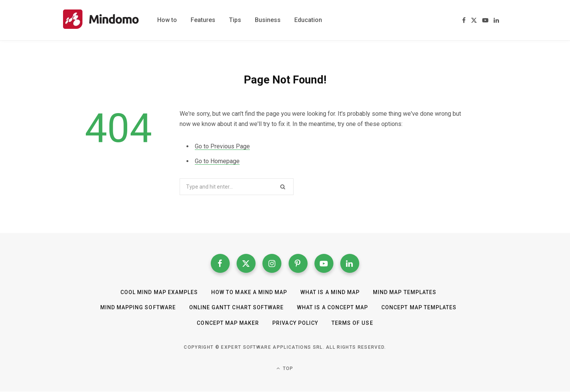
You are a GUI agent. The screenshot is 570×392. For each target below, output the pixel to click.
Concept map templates (419, 308)
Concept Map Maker (228, 323)
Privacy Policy (296, 323)
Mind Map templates (405, 292)
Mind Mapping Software (138, 308)
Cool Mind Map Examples (159, 292)
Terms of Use (352, 323)
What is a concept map (332, 308)
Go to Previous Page (222, 146)
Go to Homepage (217, 161)
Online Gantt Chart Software (236, 308)
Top (285, 368)
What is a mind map (330, 292)
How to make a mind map (249, 292)
